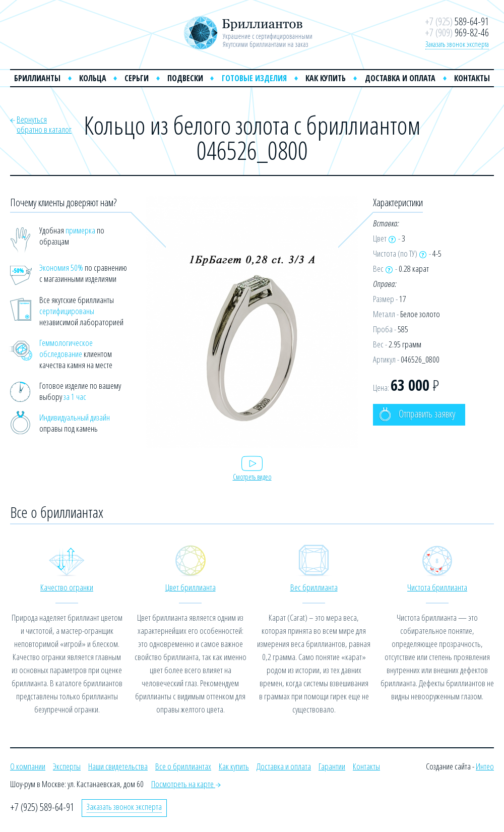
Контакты (472, 78)
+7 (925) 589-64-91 (42, 807)
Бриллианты (37, 78)
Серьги (137, 78)
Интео (485, 766)
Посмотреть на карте (186, 784)
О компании (28, 766)
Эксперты (67, 766)
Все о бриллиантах (183, 766)
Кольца (93, 78)
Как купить (326, 78)
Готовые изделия (254, 78)
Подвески (185, 78)
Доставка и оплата (400, 78)
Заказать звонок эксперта (457, 44)
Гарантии (332, 766)
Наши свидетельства (118, 766)
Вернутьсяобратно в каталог (44, 124)
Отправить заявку (417, 414)
